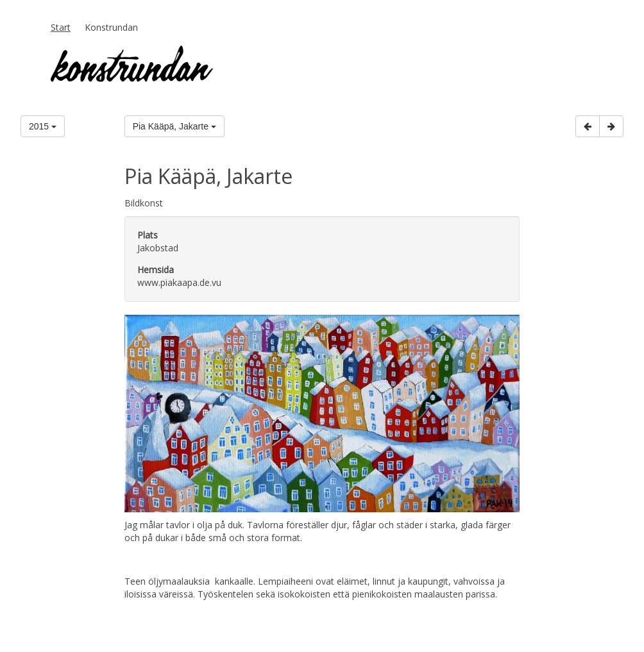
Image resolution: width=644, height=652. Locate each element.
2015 (43, 126)
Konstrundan (111, 27)
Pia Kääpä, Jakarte (174, 126)
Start (61, 27)
